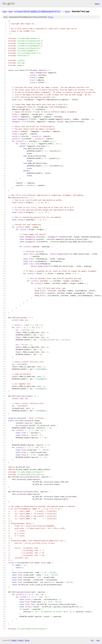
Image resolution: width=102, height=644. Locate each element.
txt (92, 640)
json (98, 640)
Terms (27, 640)
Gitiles (14, 640)
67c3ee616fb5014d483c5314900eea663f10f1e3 (37, 11)
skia (4, 11)
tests (67, 11)
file (50, 17)
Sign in (97, 4)
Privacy (21, 640)
